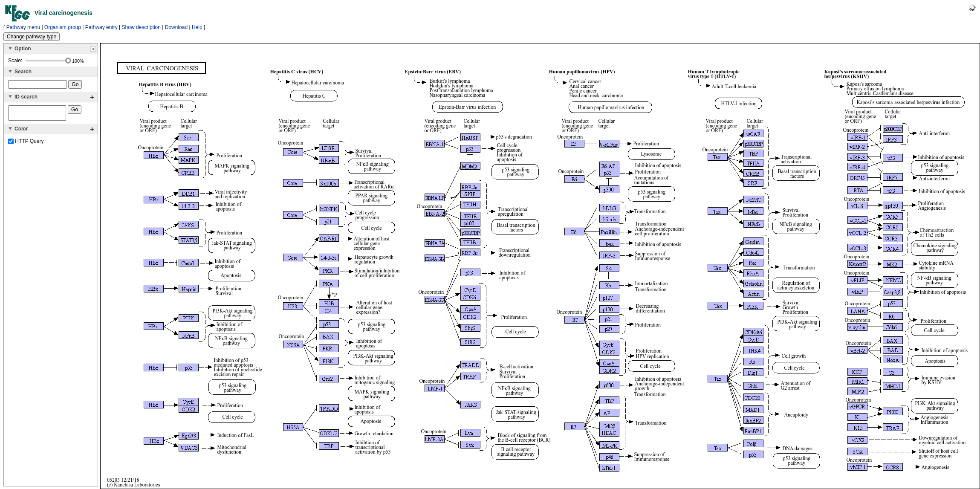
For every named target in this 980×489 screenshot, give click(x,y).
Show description (141, 27)
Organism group (63, 27)
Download (176, 27)
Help (197, 27)
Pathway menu (23, 27)
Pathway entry (101, 27)
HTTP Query (26, 144)
